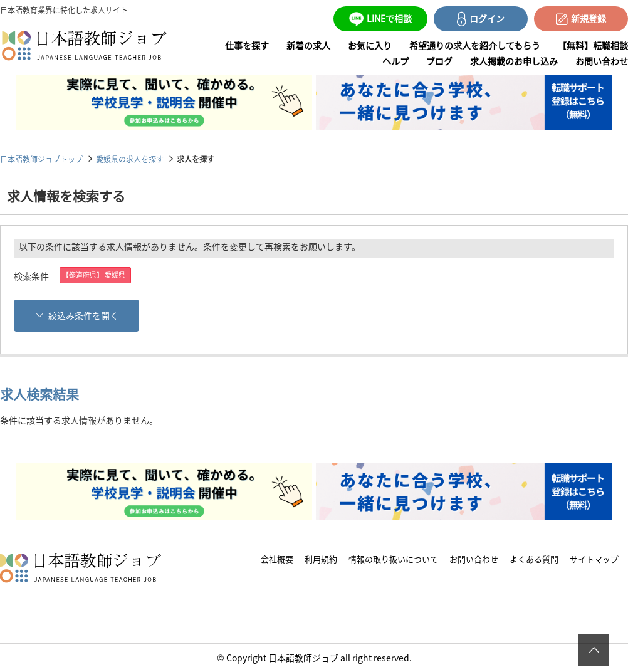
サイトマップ (594, 559)
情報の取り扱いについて (393, 559)
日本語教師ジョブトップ (41, 159)
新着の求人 (308, 45)
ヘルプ (395, 61)
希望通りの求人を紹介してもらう (475, 45)
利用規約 (321, 559)
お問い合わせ (602, 61)
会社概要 (277, 559)
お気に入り (370, 45)
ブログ (439, 61)
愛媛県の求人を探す (130, 159)
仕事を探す (247, 45)
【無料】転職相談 (593, 45)
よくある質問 (534, 559)
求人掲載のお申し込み (514, 61)
